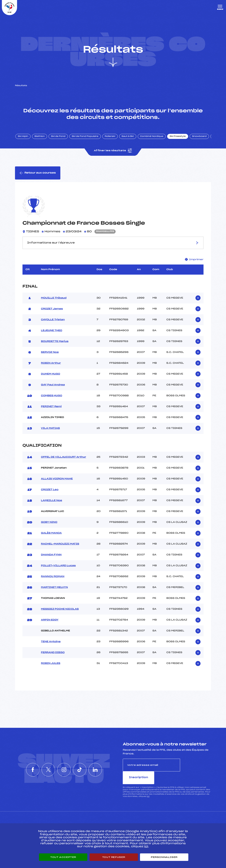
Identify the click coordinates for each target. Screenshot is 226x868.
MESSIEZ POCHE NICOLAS (60, 610)
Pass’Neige (96, 821)
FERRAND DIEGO (53, 653)
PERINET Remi (51, 408)
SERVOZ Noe (50, 353)
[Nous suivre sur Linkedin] (98, 764)
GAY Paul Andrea (53, 386)
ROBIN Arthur (51, 364)
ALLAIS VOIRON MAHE (57, 480)
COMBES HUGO (52, 397)
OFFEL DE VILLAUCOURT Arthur (64, 458)
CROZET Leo (50, 491)
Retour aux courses (38, 174)
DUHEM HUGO (51, 375)
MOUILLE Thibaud (54, 299)
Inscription (196, 766)
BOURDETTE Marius (55, 342)
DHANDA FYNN (51, 556)
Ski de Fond (59, 137)
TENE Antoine (51, 643)
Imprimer (194, 260)
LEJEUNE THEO (52, 332)
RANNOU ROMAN (53, 577)
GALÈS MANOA (51, 534)
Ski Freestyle (178, 137)
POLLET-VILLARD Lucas (58, 567)
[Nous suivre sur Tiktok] (81, 764)
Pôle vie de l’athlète (165, 821)
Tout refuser (114, 857)
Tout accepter (63, 857)
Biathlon (40, 137)
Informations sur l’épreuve (113, 244)
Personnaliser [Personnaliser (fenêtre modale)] (164, 857)
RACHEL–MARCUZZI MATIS (60, 545)
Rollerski (111, 137)
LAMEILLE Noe (52, 501)
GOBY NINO (49, 523)
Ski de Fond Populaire (86, 137)
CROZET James (52, 310)
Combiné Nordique (152, 137)
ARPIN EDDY (50, 621)
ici (148, 784)
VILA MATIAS (51, 429)
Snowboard (200, 137)
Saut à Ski (128, 137)
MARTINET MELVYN (55, 588)
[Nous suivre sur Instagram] (64, 764)
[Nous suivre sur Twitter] (47, 764)
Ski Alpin (24, 137)
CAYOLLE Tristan (53, 321)
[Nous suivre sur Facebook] (30, 764)
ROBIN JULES (51, 664)
